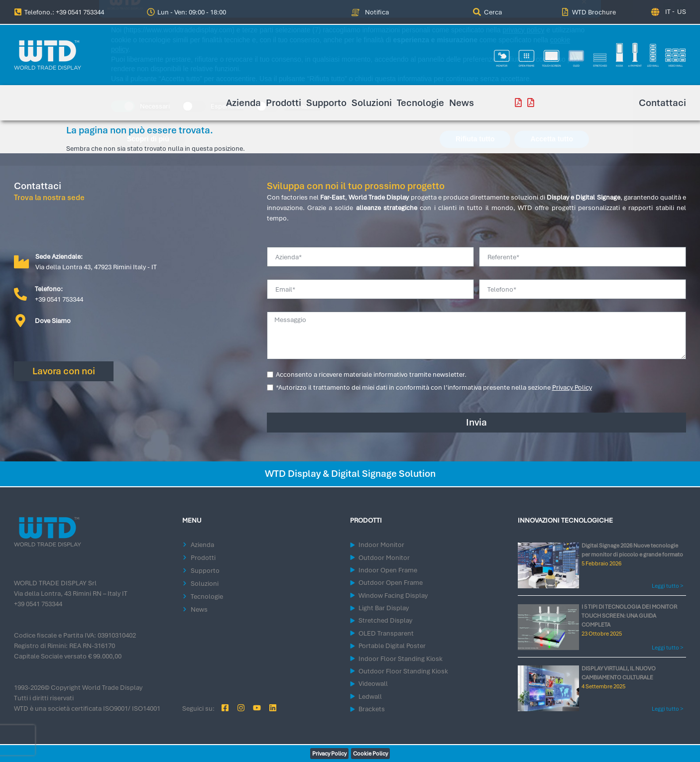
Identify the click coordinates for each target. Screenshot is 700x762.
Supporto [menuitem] (326, 103)
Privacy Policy (572, 387)
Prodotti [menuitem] (284, 103)
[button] (188, 12)
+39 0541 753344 (38, 604)
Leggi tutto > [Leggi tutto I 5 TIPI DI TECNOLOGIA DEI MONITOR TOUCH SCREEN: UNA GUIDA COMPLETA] (667, 648)
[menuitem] (487, 12)
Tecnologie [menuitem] (420, 103)
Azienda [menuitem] (243, 103)
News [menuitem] (462, 103)
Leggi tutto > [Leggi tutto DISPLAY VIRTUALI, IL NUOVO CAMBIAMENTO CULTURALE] (667, 709)
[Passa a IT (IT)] (667, 12)
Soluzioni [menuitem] (372, 103)
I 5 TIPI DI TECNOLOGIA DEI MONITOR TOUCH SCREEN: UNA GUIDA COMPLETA (629, 616)
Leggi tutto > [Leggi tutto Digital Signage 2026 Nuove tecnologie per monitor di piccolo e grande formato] (667, 586)
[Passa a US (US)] (680, 12)
